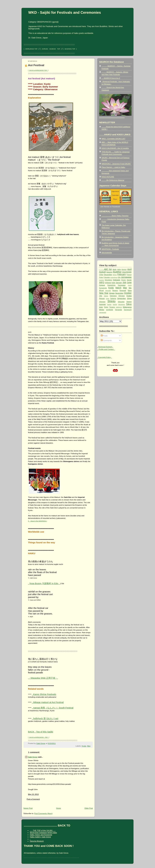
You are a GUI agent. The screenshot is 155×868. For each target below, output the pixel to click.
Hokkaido (116, 280)
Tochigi (115, 304)
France (129, 275)
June (129, 282)
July (124, 282)
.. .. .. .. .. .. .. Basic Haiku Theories (115, 216)
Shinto (111, 301)
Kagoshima (111, 285)
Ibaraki (129, 280)
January (119, 283)
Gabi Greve (33, 757)
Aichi (115, 269)
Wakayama (127, 307)
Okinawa (121, 296)
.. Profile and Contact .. (106, 349)
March (118, 288)
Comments (106, 340)
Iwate (113, 283)
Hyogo (124, 280)
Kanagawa (122, 285)
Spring (129, 302)
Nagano (115, 291)
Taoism (109, 304)
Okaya (106, 296)
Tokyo (129, 304)
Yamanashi (103, 312)
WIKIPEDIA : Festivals (110, 249)
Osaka (129, 296)
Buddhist (117, 272)
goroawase (126, 277)
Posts (104, 336)
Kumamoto (103, 288)
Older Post (89, 808)
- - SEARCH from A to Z (111, 78)
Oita (101, 296)
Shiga (129, 298)
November (119, 293)
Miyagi (101, 291)
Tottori (106, 307)
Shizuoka (121, 302)
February (122, 274)
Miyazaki (108, 291)
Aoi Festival (36, 65)
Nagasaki (123, 291)
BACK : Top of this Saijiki (41, 732)
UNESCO (119, 307)
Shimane (102, 302)
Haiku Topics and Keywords (41, 835)
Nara (130, 290)
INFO (102, 282)
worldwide (110, 310)
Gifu (119, 277)
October (128, 293)
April (129, 269)
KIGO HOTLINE (108, 177)
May (89, 746)
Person (102, 298)
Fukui (101, 277)
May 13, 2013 (33, 794)
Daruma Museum (37, 841)
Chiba (101, 275)
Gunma (101, 280)
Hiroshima (108, 280)
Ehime (115, 275)
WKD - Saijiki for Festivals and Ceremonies (65, 13)
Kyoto (84, 746)
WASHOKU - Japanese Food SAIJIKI (116, 164)
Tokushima (122, 304)
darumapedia (107, 252)
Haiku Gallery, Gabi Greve (40, 837)
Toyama (112, 307)
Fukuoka (107, 277)
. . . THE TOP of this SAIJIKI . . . (43, 831)
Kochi (130, 285)
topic (101, 307)
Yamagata (118, 310)
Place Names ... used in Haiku (113, 167)
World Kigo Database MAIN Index (43, 833)
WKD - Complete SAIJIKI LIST (113, 139)
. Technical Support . (105, 347)
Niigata (112, 293)
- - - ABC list (105, 269)
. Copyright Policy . (105, 357)
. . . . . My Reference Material (113, 180)
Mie (130, 288)
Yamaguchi (128, 310)
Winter (102, 310)
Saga (108, 299)
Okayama (113, 296)
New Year (104, 293)
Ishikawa (108, 283)
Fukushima (114, 277)
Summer (102, 304)
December (108, 275)
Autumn (109, 272)
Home (59, 808)
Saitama (113, 299)
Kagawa (102, 285)
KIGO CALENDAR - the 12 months (115, 148)
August (102, 272)
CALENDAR (127, 272)
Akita (119, 270)
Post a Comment (33, 799)
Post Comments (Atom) (43, 813)
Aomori (124, 270)
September (122, 298)
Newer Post (28, 808)
